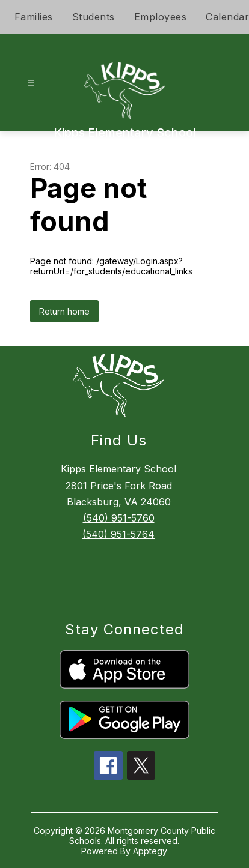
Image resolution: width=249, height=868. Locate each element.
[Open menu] (31, 83)
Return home (64, 311)
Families (34, 17)
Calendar (227, 17)
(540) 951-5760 (119, 518)
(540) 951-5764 (118, 534)
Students (94, 17)
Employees (161, 17)
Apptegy (150, 851)
